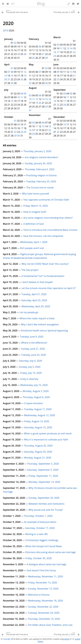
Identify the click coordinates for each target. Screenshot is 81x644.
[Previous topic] (21, 11)
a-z (13, 3)
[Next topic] (60, 11)
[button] (3, 3)
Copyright (7, 639)
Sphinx (67, 639)
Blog (41, 4)
